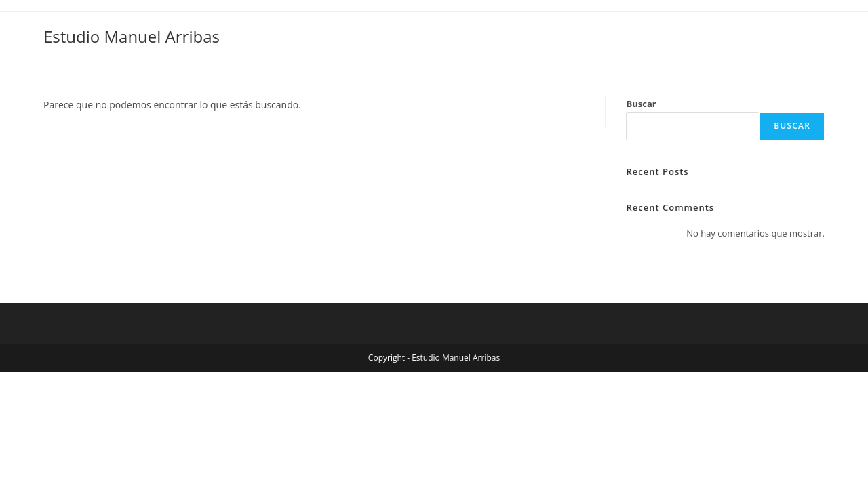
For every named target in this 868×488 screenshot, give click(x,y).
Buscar (641, 104)
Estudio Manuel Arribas (132, 36)
